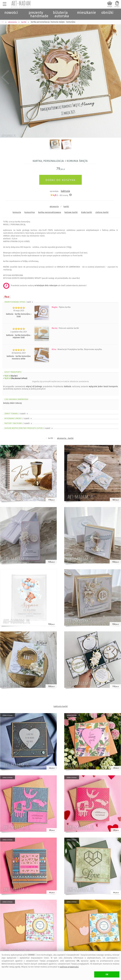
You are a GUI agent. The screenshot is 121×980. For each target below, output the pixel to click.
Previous (5, 77)
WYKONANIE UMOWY (18, 418)
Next (116, 77)
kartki (66, 206)
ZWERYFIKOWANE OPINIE (19, 302)
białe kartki (87, 212)
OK (107, 974)
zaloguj (117, 7)
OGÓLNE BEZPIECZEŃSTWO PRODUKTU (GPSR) (29, 428)
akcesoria (54, 206)
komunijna (30, 212)
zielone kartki (102, 212)
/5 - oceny (59, 195)
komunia (17, 212)
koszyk (110, 7)
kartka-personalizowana (50, 212)
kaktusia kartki (61, 706)
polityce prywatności (69, 967)
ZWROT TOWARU (16, 414)
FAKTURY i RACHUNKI (18, 423)
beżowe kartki (71, 212)
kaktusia (65, 191)
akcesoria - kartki (65, 438)
